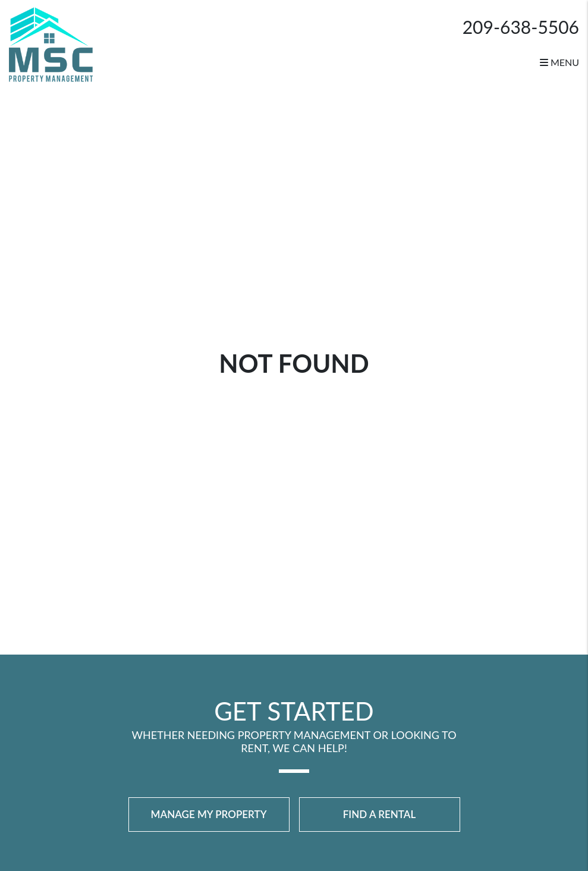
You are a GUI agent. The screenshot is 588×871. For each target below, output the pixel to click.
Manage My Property (209, 814)
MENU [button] (559, 62)
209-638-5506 (521, 27)
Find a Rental (380, 814)
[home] (51, 43)
